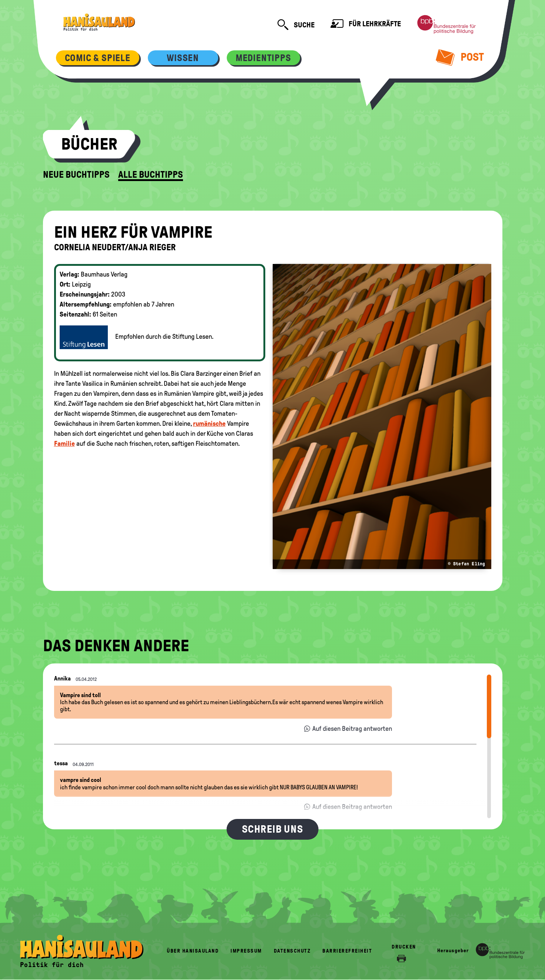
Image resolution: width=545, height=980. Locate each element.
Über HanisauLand (193, 951)
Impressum (246, 951)
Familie (64, 444)
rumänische (209, 424)
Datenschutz (292, 951)
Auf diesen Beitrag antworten (352, 729)
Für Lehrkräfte (366, 25)
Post (460, 57)
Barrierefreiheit (347, 951)
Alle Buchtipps (151, 175)
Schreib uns (272, 829)
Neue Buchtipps (76, 175)
